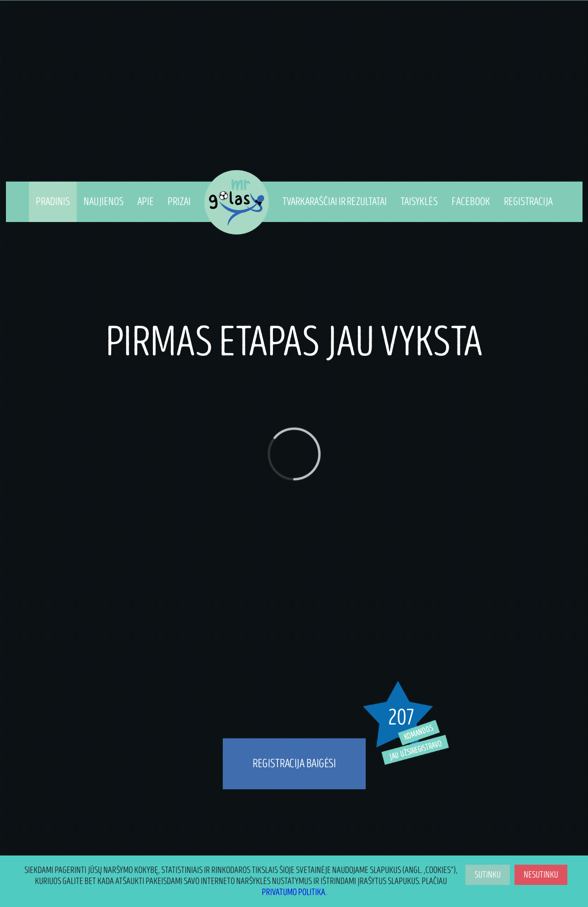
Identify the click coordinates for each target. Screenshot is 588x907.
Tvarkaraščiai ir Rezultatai (335, 202)
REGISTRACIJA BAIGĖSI (294, 764)
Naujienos (104, 202)
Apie (146, 202)
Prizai (179, 202)
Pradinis (53, 202)
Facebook (471, 202)
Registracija (528, 202)
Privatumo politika (294, 892)
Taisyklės (419, 202)
